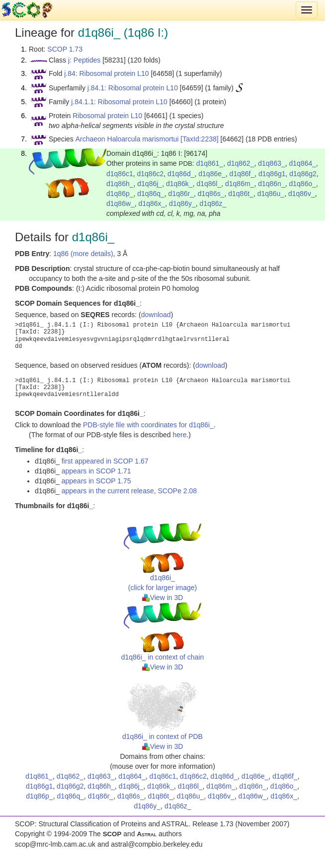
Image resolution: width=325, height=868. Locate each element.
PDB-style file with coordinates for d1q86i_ (148, 425)
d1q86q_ (151, 194)
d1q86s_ (211, 194)
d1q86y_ (182, 203)
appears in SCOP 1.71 (96, 471)
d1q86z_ (213, 203)
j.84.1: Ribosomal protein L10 (133, 88)
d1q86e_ (212, 174)
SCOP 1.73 (65, 49)
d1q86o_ (302, 184)
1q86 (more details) (83, 254)
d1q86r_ (181, 194)
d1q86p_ (120, 194)
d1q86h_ (120, 184)
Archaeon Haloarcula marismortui (127, 139)
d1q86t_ (241, 194)
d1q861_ (210, 163)
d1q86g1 (272, 174)
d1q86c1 (120, 174)
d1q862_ (241, 163)
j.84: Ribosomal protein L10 (106, 73)
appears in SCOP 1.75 (96, 481)
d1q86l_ (209, 184)
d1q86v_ (302, 194)
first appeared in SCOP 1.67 (105, 461)
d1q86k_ (179, 184)
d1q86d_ (181, 174)
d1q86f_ (242, 174)
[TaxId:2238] (199, 139)
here (179, 435)
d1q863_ (272, 163)
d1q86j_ (150, 184)
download (156, 315)
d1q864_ (303, 163)
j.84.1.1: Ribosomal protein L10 (119, 102)
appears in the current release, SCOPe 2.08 (129, 491)
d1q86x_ (152, 203)
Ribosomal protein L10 (107, 116)
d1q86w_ (121, 203)
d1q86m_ (240, 184)
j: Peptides (84, 60)
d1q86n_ (272, 184)
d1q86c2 (151, 174)
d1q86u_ (271, 194)
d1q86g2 (303, 174)
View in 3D (163, 598)
